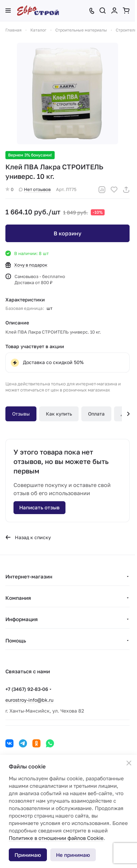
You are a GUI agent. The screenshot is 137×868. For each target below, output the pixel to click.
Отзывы (21, 414)
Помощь (16, 640)
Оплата (96, 414)
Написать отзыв (39, 507)
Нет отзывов (35, 189)
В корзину (67, 233)
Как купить (59, 414)
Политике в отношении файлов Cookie (56, 838)
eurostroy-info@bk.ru (29, 700)
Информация (22, 619)
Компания (18, 598)
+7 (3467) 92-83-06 (27, 689)
